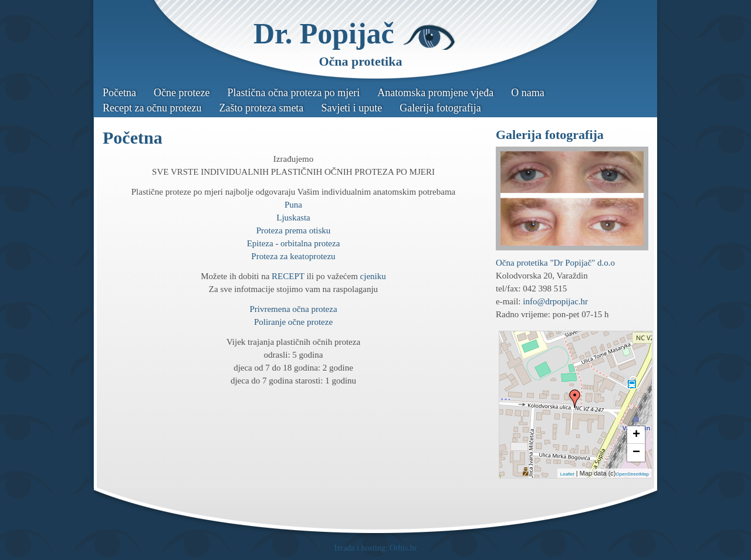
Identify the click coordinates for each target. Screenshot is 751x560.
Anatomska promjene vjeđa (435, 93)
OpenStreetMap (632, 474)
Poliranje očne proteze (293, 322)
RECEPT (288, 276)
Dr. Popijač (324, 33)
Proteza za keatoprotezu (293, 256)
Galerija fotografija (440, 108)
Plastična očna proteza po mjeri (293, 93)
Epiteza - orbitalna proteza (294, 243)
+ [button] (636, 435)
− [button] (636, 453)
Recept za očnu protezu (152, 108)
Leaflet (567, 474)
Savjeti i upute (351, 108)
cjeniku (373, 276)
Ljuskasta (293, 218)
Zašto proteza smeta (261, 108)
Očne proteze (182, 93)
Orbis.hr (403, 548)
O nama (527, 93)
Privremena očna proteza (293, 309)
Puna (293, 205)
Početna (119, 93)
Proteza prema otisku (294, 230)
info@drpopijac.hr (555, 301)
